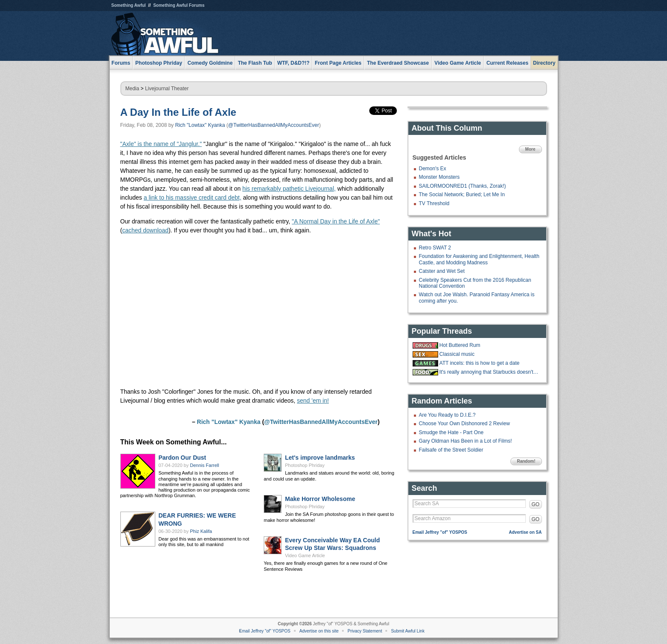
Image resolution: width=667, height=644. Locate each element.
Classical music (457, 354)
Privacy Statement (365, 631)
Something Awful (129, 5)
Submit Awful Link (408, 631)
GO (536, 504)
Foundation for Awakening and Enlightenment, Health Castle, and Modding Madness (479, 259)
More (530, 149)
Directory (544, 63)
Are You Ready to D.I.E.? (447, 415)
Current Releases (507, 63)
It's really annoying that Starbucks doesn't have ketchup (490, 372)
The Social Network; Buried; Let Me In (462, 195)
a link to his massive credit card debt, (193, 197)
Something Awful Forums (179, 5)
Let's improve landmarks (320, 458)
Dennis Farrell (205, 465)
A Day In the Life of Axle (178, 112)
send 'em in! (313, 401)
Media (133, 89)
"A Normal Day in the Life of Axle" (336, 221)
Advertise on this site (319, 631)
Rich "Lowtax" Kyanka (200, 125)
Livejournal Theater (167, 89)
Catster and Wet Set (442, 271)
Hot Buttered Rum (460, 345)
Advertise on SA (525, 532)
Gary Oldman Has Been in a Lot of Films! (466, 441)
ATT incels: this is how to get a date (479, 363)
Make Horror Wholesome (320, 499)
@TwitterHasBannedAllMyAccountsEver (274, 125)
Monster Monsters (439, 177)
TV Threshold (434, 203)
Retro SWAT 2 (435, 248)
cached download (145, 230)
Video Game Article (305, 555)
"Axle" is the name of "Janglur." (161, 144)
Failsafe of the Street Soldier (451, 450)
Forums (121, 63)
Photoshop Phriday (305, 465)
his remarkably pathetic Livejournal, (289, 189)
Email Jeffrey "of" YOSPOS (440, 532)
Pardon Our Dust (182, 458)
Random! (526, 461)
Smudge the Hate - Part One (451, 432)
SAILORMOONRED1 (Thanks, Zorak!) (463, 186)
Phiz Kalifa (201, 531)
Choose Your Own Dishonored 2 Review (465, 424)
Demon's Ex (433, 169)
